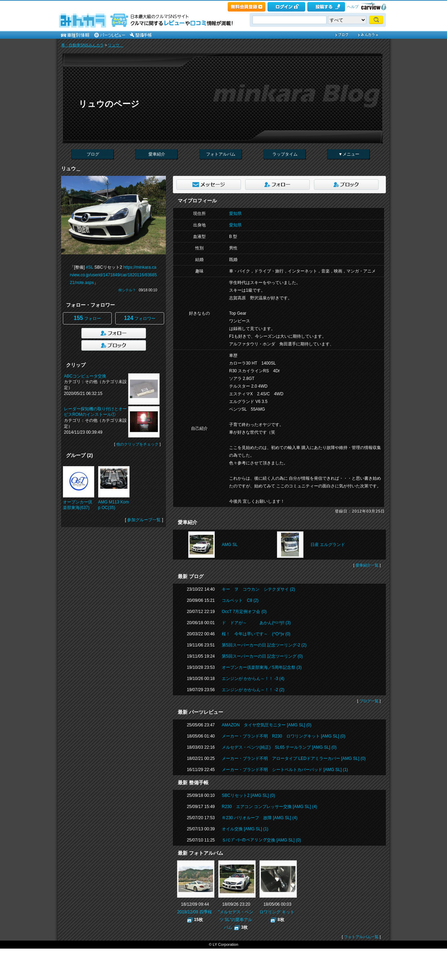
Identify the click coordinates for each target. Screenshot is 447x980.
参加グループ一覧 (144, 520)
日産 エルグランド (328, 545)
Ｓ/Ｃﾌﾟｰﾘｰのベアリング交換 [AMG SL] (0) (261, 840)
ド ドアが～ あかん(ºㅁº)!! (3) (256, 623)
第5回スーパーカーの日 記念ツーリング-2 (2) (264, 645)
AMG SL (230, 545)
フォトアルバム (221, 154)
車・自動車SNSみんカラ (82, 45)
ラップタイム (285, 154)
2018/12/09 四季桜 (194, 912)
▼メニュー (349, 154)
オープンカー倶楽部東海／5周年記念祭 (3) (262, 667)
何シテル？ (127, 290)
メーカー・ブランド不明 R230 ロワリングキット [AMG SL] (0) (284, 736)
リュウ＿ (116, 45)
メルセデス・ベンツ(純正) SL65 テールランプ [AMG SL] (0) (279, 747)
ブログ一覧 (369, 701)
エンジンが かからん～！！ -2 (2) (253, 690)
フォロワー (140, 318)
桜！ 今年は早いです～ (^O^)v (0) (256, 634)
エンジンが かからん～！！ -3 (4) (253, 679)
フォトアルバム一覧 (361, 937)
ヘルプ (353, 7)
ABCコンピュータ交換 (85, 376)
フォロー (87, 318)
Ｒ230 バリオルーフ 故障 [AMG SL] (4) (260, 818)
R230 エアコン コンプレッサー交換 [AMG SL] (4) (269, 807)
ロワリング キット (277, 912)
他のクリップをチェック (137, 444)
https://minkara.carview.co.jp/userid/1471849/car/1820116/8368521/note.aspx (113, 275)
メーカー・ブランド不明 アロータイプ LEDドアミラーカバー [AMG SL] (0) (294, 758)
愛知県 (235, 214)
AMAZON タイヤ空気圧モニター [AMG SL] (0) (267, 725)
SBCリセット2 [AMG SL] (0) (248, 795)
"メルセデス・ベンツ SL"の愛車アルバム (236, 920)
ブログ (93, 154)
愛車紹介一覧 (367, 565)
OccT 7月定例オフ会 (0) (244, 612)
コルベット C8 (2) (240, 600)
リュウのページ (109, 104)
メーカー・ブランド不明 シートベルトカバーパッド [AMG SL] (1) (285, 770)
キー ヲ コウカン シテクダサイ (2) (258, 589)
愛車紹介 (157, 154)
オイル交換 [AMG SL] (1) (245, 829)
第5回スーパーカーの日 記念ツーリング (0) (262, 656)
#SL (90, 267)
